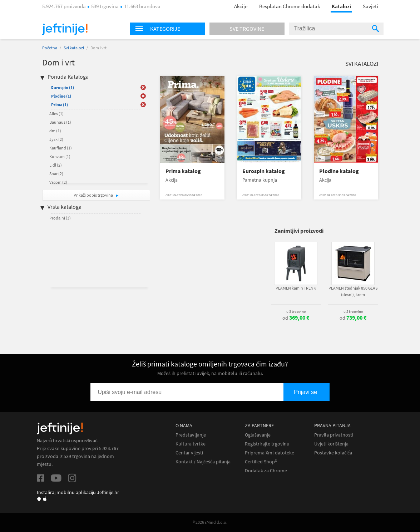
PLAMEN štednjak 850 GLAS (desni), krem (353, 291)
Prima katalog (183, 171)
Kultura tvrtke (191, 444)
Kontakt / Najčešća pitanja (203, 462)
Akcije (241, 6)
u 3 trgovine (296, 311)
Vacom (58, 182)
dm (55, 131)
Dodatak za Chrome (266, 471)
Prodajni (60, 218)
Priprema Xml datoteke (270, 453)
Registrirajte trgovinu (267, 444)
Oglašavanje (258, 435)
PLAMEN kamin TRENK (296, 288)
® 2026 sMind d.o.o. (210, 522)
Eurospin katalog (264, 171)
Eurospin (63, 87)
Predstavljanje (191, 435)
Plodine (61, 96)
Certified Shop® (261, 462)
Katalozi (341, 6)
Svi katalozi (74, 48)
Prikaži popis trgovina (94, 195)
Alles (56, 114)
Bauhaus (60, 122)
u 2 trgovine (353, 311)
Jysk (56, 139)
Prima (60, 105)
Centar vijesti (189, 453)
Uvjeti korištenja (331, 444)
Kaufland (61, 148)
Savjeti (370, 6)
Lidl (56, 165)
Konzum (60, 156)
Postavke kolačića (333, 453)
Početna (50, 48)
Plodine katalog (339, 171)
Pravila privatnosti (334, 435)
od (296, 318)
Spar (56, 174)
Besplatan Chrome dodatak (290, 6)
